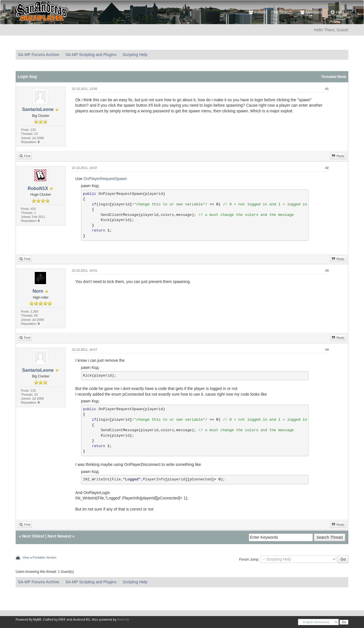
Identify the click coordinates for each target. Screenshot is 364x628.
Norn (38, 291)
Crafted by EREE (54, 620)
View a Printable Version (39, 557)
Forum (257, 12)
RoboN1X (38, 188)
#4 (327, 350)
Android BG (82, 620)
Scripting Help (135, 55)
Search (283, 12)
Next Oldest (33, 536)
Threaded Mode (334, 77)
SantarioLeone (38, 109)
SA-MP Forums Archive (39, 55)
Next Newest (59, 536)
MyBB (37, 620)
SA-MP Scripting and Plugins (91, 55)
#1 (327, 89)
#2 (327, 168)
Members (311, 12)
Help (337, 12)
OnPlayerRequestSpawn (105, 179)
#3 (327, 270)
